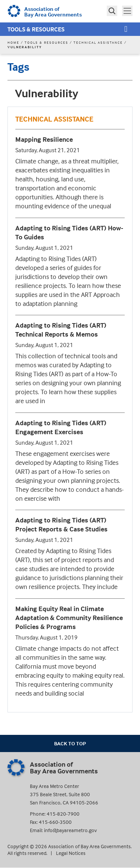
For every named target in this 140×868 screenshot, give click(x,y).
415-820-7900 (63, 814)
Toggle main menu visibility (128, 10)
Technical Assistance (98, 42)
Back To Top (70, 743)
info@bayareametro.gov (70, 830)
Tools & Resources (36, 29)
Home (13, 42)
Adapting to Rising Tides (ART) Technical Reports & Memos (61, 330)
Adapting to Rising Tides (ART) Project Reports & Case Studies (61, 525)
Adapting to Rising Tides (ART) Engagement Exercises (61, 427)
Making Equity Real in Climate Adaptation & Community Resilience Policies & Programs (69, 618)
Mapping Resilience (44, 139)
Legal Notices (71, 853)
